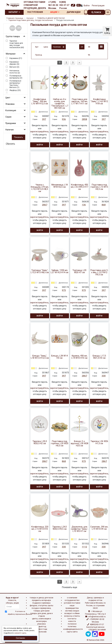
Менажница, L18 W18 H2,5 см (60, 186)
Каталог (14, 12)
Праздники (11, 123)
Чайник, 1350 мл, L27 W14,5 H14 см (60, 271)
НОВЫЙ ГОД (41, 626)
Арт (37, 47)
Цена (46, 47)
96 (89, 55)
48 (89, 47)
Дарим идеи (74, 12)
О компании (72, 598)
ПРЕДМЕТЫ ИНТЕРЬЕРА (41, 600)
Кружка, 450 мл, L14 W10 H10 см (79, 357)
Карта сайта (72, 632)
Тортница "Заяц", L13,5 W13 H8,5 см (40, 271)
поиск (96, 12)
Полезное (72, 624)
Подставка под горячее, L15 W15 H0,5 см (99, 187)
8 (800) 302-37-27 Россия (64, 5)
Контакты (72, 619)
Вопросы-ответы (72, 616)
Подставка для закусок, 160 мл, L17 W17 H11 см (79, 101)
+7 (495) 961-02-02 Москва (53, 5)
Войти (87, 6)
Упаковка (10, 104)
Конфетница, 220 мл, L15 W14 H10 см (40, 529)
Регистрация (98, 6)
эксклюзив (41, 632)
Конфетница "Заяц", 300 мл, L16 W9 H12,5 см (40, 101)
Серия (8, 117)
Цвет (8, 98)
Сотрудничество (72, 600)
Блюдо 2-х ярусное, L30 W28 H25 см (79, 443)
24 (82, 47)
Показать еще (69, 587)
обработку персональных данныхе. (20, 614)
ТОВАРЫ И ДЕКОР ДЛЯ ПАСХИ (41, 598)
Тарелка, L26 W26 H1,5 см (99, 442)
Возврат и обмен (72, 613)
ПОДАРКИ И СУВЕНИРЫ (41, 603)
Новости (72, 621)
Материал (11, 54)
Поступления (35, 12)
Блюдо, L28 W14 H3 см (60, 357)
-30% (19, 28)
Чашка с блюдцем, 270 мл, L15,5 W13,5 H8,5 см (40, 188)
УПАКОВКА (41, 624)
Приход (38, 55)
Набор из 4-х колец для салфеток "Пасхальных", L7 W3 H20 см (60, 104)
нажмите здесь (20, 633)
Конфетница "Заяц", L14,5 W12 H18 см (99, 101)
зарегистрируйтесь (39, 132)
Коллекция (11, 110)
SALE (12, 28)
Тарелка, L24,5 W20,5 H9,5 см (60, 528)
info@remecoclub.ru (97, 617)
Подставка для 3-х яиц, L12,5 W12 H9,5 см (99, 272)
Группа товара (13, 36)
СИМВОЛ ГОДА (41, 629)
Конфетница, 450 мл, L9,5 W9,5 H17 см (79, 187)
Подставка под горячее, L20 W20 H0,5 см (60, 443)
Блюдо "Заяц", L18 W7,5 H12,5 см (40, 357)
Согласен (20, 638)
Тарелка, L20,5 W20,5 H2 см (40, 442)
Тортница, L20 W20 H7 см (79, 271)
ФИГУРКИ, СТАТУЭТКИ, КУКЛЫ (41, 605)
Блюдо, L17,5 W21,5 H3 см (99, 357)
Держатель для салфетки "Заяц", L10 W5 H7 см (79, 529)
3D (108, 12)
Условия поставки (72, 603)
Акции (55, 12)
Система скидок (72, 611)
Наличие (10, 130)
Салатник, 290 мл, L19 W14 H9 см (99, 528)
